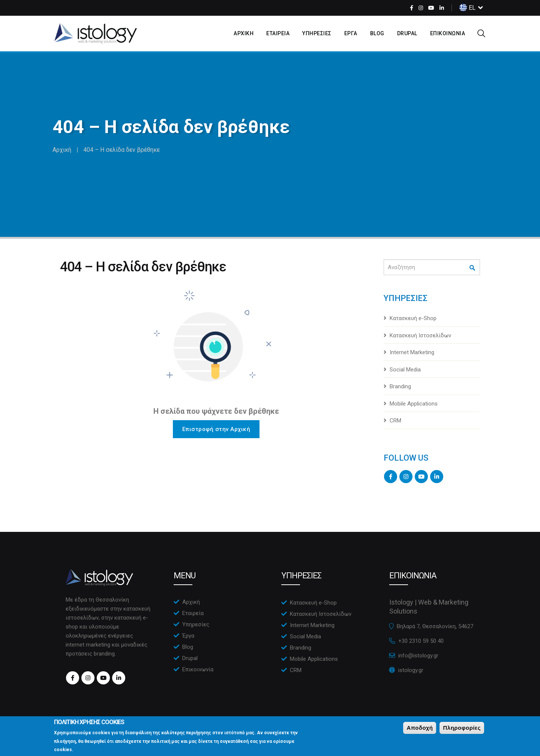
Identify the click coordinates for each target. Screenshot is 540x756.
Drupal (407, 33)
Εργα (351, 33)
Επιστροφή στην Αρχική (216, 429)
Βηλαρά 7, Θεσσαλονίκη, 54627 (435, 626)
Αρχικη (244, 33)
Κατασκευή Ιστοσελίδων (420, 335)
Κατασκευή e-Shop (413, 318)
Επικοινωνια (448, 33)
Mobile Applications (414, 404)
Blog (377, 33)
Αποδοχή (420, 730)
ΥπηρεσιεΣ (317, 33)
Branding (400, 386)
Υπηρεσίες (196, 624)
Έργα (188, 636)
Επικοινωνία (198, 669)
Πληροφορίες (462, 730)
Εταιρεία (193, 613)
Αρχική (62, 150)
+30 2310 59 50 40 (421, 641)
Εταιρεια (278, 33)
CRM (395, 421)
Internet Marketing (412, 352)
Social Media (405, 370)
